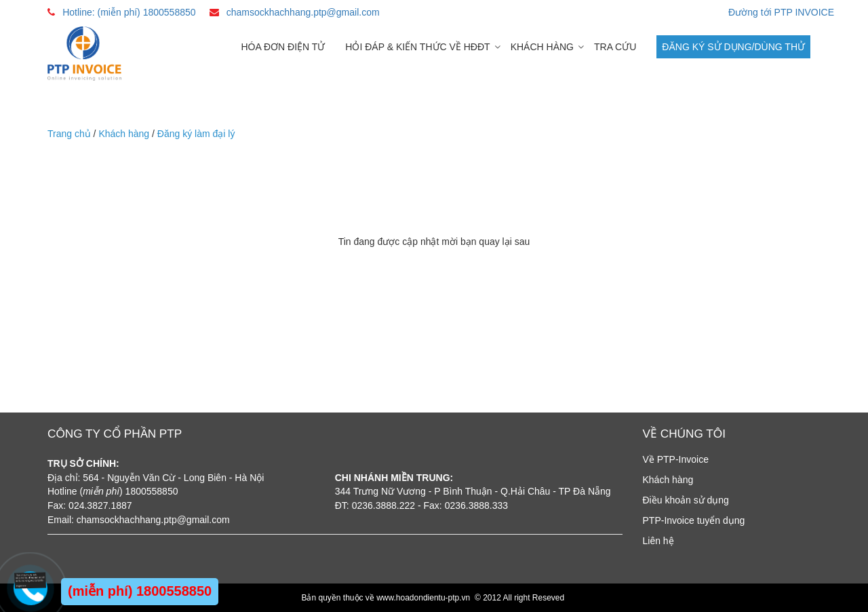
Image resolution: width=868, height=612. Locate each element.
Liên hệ (658, 541)
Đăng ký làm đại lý (196, 134)
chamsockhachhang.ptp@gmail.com (303, 12)
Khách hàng (542, 47)
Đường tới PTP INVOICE (781, 12)
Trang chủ (69, 134)
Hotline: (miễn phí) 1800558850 (129, 12)
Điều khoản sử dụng (686, 500)
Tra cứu (615, 47)
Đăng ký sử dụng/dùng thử (733, 47)
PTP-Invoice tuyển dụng (694, 520)
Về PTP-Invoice (676, 459)
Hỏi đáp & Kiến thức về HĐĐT (417, 47)
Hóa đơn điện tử (283, 47)
